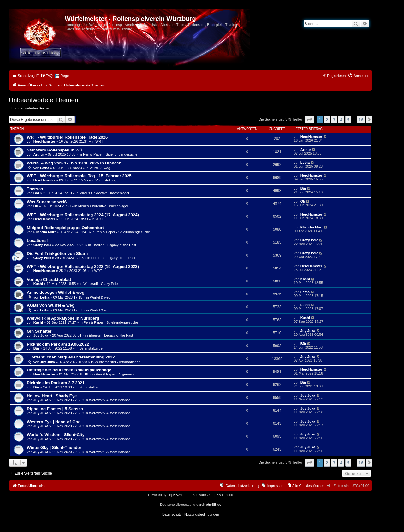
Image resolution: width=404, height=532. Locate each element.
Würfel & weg (100, 168)
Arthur (39, 154)
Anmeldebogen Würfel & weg (56, 292)
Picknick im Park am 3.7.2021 (56, 383)
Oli (36, 206)
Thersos (35, 189)
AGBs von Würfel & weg (51, 305)
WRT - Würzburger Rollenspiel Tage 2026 (67, 137)
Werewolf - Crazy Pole (101, 284)
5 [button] (348, 120)
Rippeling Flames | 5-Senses (55, 409)
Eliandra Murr (45, 232)
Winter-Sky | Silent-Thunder (54, 448)
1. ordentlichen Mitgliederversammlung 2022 (71, 357)
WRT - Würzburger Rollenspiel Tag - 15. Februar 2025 (79, 176)
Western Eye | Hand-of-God (54, 422)
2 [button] (327, 120)
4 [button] (341, 120)
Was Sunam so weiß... (48, 202)
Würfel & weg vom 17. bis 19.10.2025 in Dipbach (74, 163)
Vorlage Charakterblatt (49, 279)
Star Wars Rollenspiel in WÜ (55, 150)
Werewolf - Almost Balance (110, 400)
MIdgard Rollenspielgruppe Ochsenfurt (65, 228)
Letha (45, 168)
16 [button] (361, 120)
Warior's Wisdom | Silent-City (56, 435)
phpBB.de (214, 505)
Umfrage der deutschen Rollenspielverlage (69, 370)
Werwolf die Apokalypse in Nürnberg (63, 318)
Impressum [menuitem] (276, 486)
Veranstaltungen (108, 180)
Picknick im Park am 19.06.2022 (58, 344)
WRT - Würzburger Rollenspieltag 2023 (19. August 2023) (83, 266)
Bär (36, 193)
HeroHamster (44, 141)
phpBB (172, 495)
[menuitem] (46, 76)
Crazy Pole (42, 245)
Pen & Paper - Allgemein (115, 374)
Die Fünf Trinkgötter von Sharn (57, 254)
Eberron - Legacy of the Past (114, 245)
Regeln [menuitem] (66, 76)
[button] (309, 120)
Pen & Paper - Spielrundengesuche (110, 154)
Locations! (37, 241)
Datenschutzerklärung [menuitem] (243, 486)
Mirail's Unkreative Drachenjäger (104, 193)
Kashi (38, 284)
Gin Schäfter (39, 331)
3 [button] (334, 120)
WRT (99, 141)
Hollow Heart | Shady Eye (52, 396)
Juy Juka (41, 335)
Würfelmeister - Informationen (118, 362)
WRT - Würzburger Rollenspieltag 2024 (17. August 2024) (83, 215)
